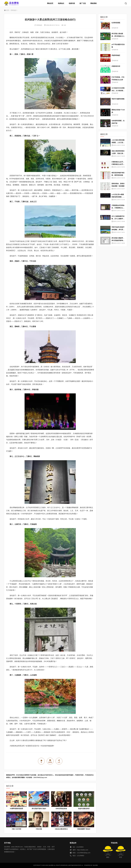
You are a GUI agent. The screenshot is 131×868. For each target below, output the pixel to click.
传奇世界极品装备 (61, 809)
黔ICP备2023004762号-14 (76, 865)
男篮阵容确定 (116, 55)
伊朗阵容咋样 (116, 66)
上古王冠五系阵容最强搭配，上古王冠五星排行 (118, 143)
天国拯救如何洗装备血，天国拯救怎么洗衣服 (118, 208)
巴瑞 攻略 (39, 829)
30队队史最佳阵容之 (61, 829)
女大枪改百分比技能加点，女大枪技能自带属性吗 (118, 90)
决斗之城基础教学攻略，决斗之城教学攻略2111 (118, 219)
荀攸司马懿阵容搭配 (118, 99)
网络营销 (93, 3)
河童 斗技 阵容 (16, 829)
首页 (8, 10)
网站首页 (50, 3)
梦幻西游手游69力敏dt (39, 809)
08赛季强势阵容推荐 (16, 809)
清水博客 (11, 3)
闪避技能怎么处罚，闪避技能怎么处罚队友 (118, 164)
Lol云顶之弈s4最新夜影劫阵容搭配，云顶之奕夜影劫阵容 (118, 197)
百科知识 (14, 10)
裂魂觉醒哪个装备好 (84, 829)
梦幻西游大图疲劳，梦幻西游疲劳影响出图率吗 (118, 240)
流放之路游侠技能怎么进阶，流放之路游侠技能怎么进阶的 (118, 153)
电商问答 (72, 3)
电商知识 (61, 3)
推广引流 (83, 3)
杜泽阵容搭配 (116, 23)
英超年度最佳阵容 (84, 809)
